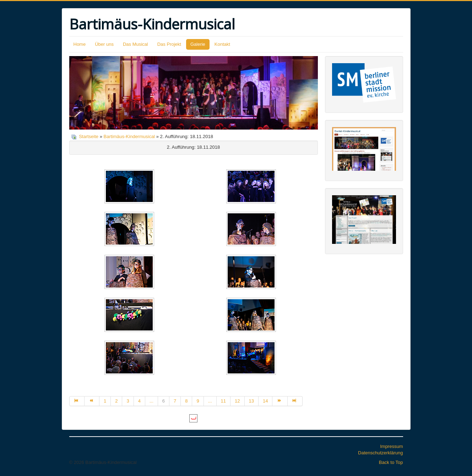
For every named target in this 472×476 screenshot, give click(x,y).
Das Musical (135, 44)
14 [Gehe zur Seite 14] (265, 401)
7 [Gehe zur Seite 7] (175, 401)
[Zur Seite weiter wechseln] (280, 401)
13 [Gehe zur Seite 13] (251, 401)
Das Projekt (169, 44)
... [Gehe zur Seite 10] (210, 401)
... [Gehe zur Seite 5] (151, 401)
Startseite (89, 136)
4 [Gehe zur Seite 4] (139, 401)
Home (80, 44)
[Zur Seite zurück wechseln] (92, 401)
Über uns (104, 44)
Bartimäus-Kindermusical (129, 136)
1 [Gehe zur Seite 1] (105, 401)
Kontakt (222, 44)
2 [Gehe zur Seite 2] (116, 401)
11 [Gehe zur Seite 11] (223, 401)
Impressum (391, 446)
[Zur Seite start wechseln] (77, 401)
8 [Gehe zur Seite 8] (186, 401)
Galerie (198, 44)
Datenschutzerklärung (380, 453)
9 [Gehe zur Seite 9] (198, 401)
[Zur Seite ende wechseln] (295, 401)
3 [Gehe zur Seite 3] (128, 401)
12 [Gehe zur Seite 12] (237, 401)
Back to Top (391, 462)
